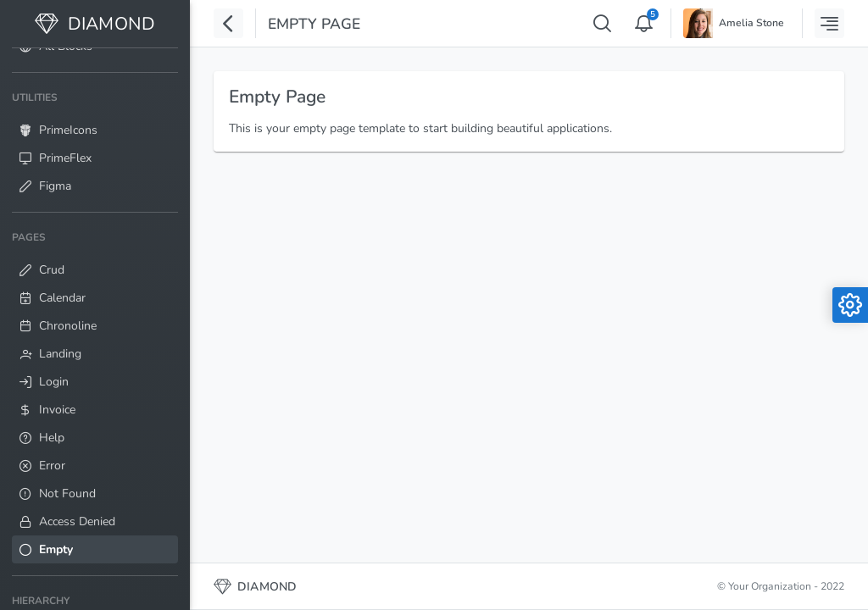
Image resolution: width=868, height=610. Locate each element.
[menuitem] (95, 142)
